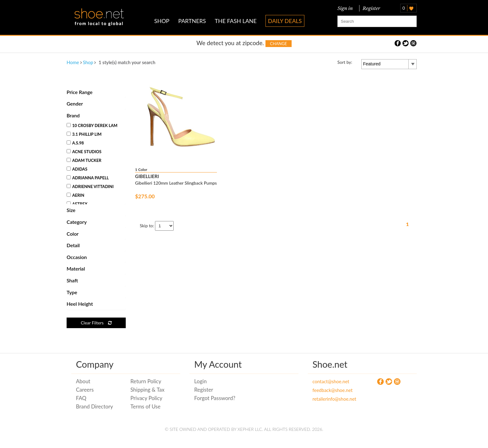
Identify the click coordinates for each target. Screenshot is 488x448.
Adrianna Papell (88, 178)
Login (200, 381)
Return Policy (146, 381)
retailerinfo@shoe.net (334, 399)
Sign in (345, 8)
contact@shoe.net (331, 381)
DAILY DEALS (285, 21)
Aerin (75, 195)
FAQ (81, 398)
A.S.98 (75, 143)
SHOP (162, 21)
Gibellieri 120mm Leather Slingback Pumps (176, 183)
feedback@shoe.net (333, 390)
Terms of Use (145, 406)
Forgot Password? (215, 398)
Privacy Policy (146, 398)
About (83, 381)
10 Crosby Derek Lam (92, 125)
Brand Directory (94, 406)
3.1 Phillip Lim (84, 134)
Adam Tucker (84, 160)
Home (73, 62)
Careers (85, 390)
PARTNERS (192, 21)
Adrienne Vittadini (90, 186)
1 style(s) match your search (127, 62)
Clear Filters (96, 323)
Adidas (77, 169)
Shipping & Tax (147, 390)
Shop (88, 62)
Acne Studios (84, 152)
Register (370, 8)
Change (279, 44)
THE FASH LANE (236, 21)
